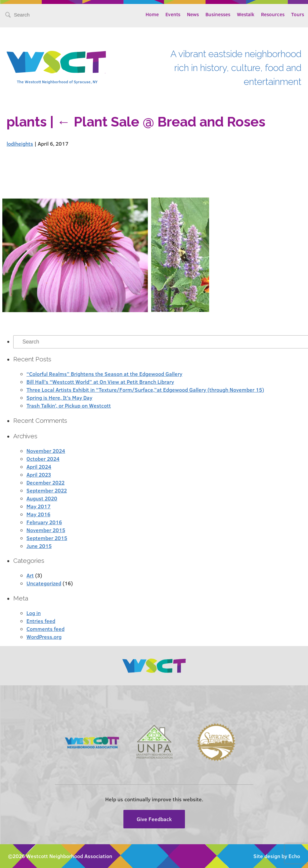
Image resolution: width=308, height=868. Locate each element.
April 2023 (39, 474)
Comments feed (45, 629)
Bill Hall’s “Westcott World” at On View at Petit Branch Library (100, 382)
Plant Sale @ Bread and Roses (161, 122)
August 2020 (42, 498)
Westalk (246, 14)
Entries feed (41, 621)
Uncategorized (44, 583)
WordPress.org (44, 637)
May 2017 (39, 506)
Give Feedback (154, 819)
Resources (273, 14)
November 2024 (46, 451)
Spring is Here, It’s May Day (59, 398)
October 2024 (43, 459)
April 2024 (39, 467)
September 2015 (47, 538)
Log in (34, 613)
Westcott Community (56, 62)
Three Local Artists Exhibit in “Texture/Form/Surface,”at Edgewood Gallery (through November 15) (145, 390)
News (193, 14)
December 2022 (45, 482)
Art (30, 575)
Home (152, 14)
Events (173, 14)
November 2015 (46, 530)
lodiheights (20, 144)
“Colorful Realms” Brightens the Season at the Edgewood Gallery (104, 374)
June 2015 (39, 546)
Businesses (218, 14)
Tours (298, 14)
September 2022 (47, 490)
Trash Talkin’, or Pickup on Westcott (69, 405)
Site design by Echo (277, 856)
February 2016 (44, 522)
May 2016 (38, 514)
